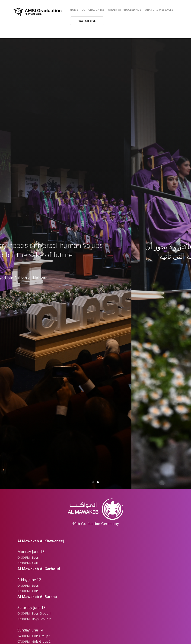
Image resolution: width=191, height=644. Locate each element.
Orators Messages (159, 10)
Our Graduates (93, 10)
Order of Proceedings (125, 10)
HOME (74, 10)
